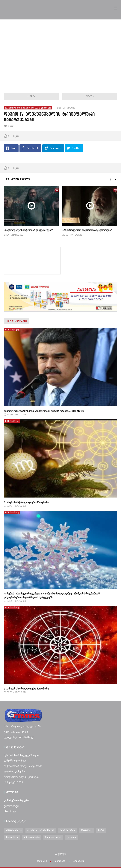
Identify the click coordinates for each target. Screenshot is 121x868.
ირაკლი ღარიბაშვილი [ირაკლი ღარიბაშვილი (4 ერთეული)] (41, 830)
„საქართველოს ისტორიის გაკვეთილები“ (28, 230)
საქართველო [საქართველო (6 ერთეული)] (53, 837)
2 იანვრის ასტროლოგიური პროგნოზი (26, 689)
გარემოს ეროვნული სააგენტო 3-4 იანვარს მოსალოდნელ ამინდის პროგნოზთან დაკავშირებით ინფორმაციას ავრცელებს (52, 595)
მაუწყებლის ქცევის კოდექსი (21, 777)
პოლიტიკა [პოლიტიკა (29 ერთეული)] (12, 837)
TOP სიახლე (12, 330)
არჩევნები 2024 (13, 782)
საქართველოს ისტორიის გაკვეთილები (28, 108)
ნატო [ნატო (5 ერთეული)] (101, 830)
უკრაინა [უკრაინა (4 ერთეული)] (72, 837)
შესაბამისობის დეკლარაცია (21, 755)
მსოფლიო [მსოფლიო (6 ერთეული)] (87, 830)
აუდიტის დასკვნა (14, 771)
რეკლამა (60, 861)
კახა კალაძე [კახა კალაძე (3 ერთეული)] (67, 830)
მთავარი (42, 861)
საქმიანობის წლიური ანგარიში (23, 766)
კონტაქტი (79, 861)
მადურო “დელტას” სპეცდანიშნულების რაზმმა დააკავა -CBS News (44, 411)
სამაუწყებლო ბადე (15, 761)
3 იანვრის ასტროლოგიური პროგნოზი (26, 502)
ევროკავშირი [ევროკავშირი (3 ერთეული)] (14, 830)
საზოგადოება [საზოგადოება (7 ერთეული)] (32, 837)
